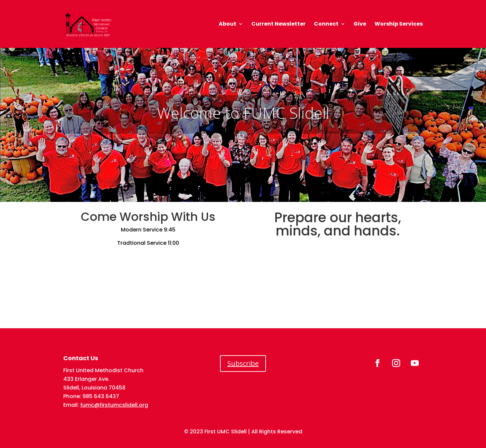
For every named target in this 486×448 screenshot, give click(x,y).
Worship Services (399, 25)
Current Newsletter (278, 25)
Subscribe (243, 363)
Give (360, 25)
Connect (326, 25)
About (228, 25)
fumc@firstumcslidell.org (114, 405)
